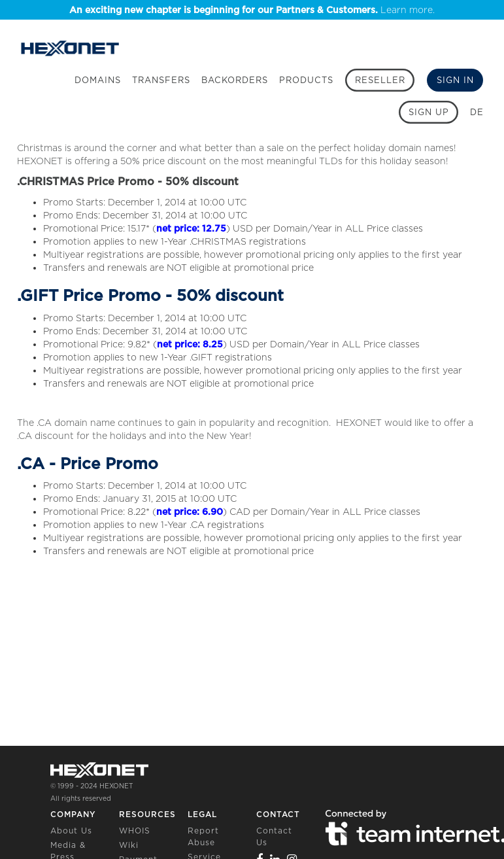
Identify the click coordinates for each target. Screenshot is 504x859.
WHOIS (135, 831)
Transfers (161, 80)
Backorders (235, 80)
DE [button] (477, 112)
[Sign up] (428, 112)
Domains (98, 80)
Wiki (129, 845)
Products (306, 80)
